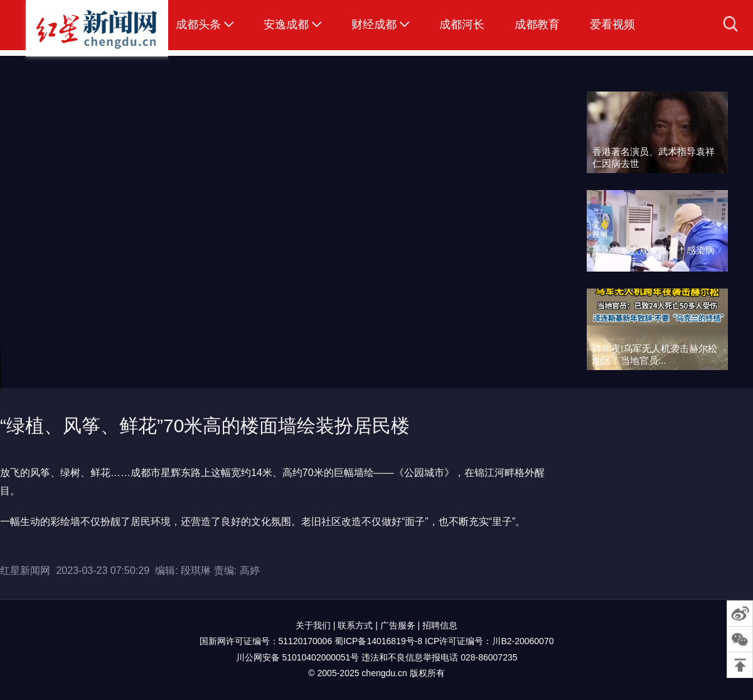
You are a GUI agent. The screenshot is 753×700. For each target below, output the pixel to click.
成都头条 (198, 24)
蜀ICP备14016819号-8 (378, 641)
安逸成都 (286, 24)
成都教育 (537, 24)
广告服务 (398, 625)
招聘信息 (440, 625)
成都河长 (462, 24)
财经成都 (374, 24)
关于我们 (313, 625)
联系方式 (355, 625)
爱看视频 (612, 24)
